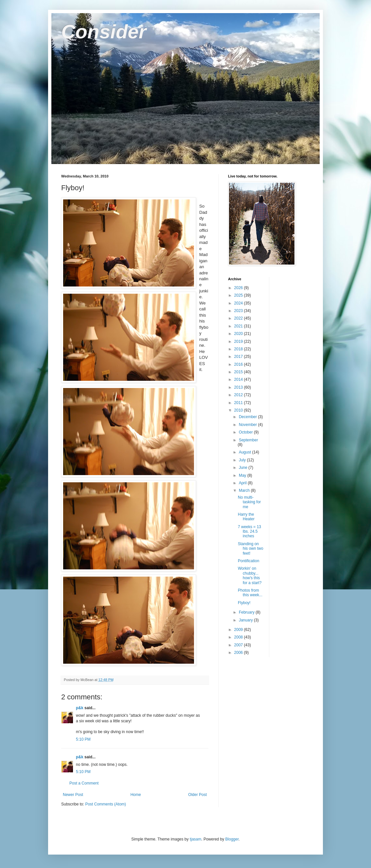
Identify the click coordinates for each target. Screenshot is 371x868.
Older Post (197, 795)
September (248, 440)
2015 (239, 372)
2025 (239, 295)
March (245, 490)
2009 (239, 630)
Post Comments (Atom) (106, 804)
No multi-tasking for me (249, 502)
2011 (239, 403)
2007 (239, 645)
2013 (239, 387)
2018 (239, 349)
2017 (239, 357)
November (248, 425)
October (246, 432)
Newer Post (73, 795)
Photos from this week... (250, 593)
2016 (239, 364)
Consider (104, 32)
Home (136, 795)
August (246, 452)
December (248, 417)
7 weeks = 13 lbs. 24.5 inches (249, 532)
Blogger (232, 839)
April (243, 483)
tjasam (195, 839)
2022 (239, 318)
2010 (239, 410)
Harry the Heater (246, 517)
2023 (239, 311)
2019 (239, 342)
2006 (239, 653)
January (246, 620)
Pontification (248, 561)
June (244, 468)
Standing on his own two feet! (251, 549)
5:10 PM (83, 739)
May (243, 475)
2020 (239, 334)
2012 (239, 395)
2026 (239, 288)
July (243, 460)
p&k (80, 708)
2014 (239, 379)
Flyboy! (244, 603)
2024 (239, 303)
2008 (239, 637)
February (247, 612)
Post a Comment (84, 783)
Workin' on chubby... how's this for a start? (250, 575)
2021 (239, 326)
